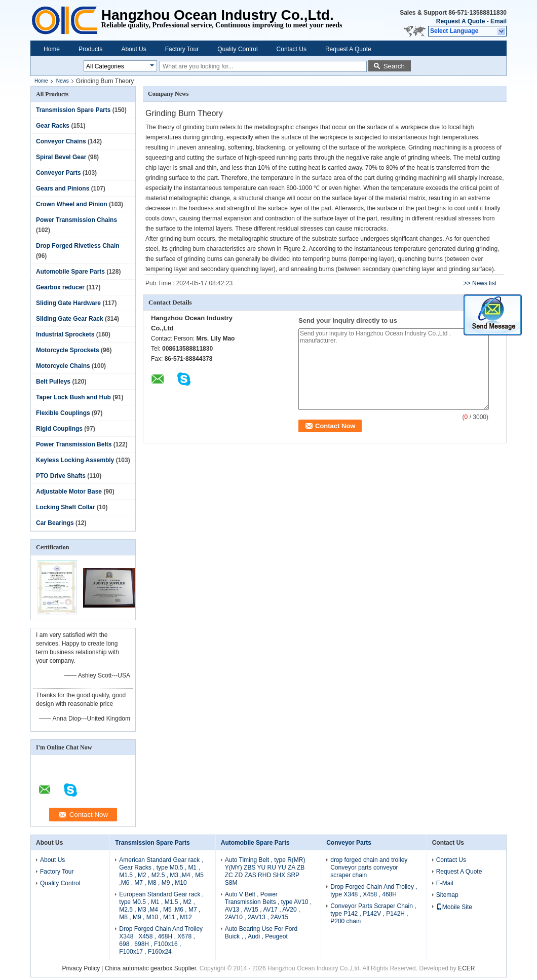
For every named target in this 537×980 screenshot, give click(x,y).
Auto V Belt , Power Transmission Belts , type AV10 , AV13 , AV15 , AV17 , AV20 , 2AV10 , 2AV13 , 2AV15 (268, 906)
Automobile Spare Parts (70, 272)
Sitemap (447, 895)
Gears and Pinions (63, 189)
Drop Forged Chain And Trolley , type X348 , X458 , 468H (374, 891)
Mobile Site (454, 907)
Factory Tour (182, 49)
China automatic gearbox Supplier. (152, 968)
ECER (466, 968)
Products (90, 49)
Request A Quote (461, 21)
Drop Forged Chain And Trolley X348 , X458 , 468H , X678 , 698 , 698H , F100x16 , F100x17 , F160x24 (161, 940)
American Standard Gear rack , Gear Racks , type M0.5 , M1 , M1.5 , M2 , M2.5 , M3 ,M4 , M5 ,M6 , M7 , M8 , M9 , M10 (161, 871)
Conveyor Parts (59, 173)
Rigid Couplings (59, 429)
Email (498, 21)
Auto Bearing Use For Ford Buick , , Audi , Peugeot (261, 933)
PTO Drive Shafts (61, 476)
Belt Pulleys (53, 382)
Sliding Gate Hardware (68, 303)
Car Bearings (55, 523)
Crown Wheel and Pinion (72, 204)
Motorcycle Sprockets (68, 350)
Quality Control (237, 49)
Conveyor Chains (61, 141)
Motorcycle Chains (63, 366)
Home (52, 49)
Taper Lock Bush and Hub (73, 397)
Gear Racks (53, 126)
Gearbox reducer (60, 287)
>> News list (480, 283)
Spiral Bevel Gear (61, 157)
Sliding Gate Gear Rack (70, 319)
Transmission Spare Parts (73, 110)
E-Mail (445, 883)
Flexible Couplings (63, 413)
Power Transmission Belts (74, 444)
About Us (133, 49)
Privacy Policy (81, 968)
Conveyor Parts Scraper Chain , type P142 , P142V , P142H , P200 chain (373, 914)
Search (394, 66)
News (63, 81)
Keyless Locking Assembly (75, 460)
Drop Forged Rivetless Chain (78, 246)
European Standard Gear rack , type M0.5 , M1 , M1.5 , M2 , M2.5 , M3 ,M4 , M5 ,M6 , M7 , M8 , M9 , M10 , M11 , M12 (161, 906)
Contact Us (292, 49)
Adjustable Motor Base (69, 492)
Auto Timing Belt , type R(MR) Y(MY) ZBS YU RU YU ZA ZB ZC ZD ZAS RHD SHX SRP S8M (265, 871)
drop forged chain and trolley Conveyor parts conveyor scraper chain (369, 868)
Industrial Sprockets (65, 334)
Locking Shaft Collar (66, 507)
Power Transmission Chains (76, 220)
